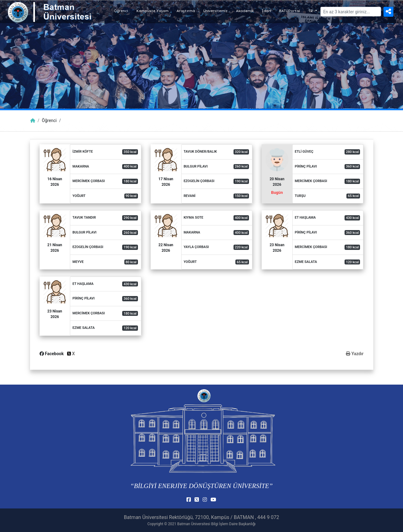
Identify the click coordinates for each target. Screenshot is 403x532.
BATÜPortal (289, 11)
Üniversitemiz (215, 11)
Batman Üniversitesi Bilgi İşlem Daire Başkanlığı (216, 524)
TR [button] (311, 11)
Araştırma (186, 11)
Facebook (52, 354)
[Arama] (351, 12)
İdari (266, 11)
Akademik (245, 11)
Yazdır (355, 354)
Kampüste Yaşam (152, 11)
